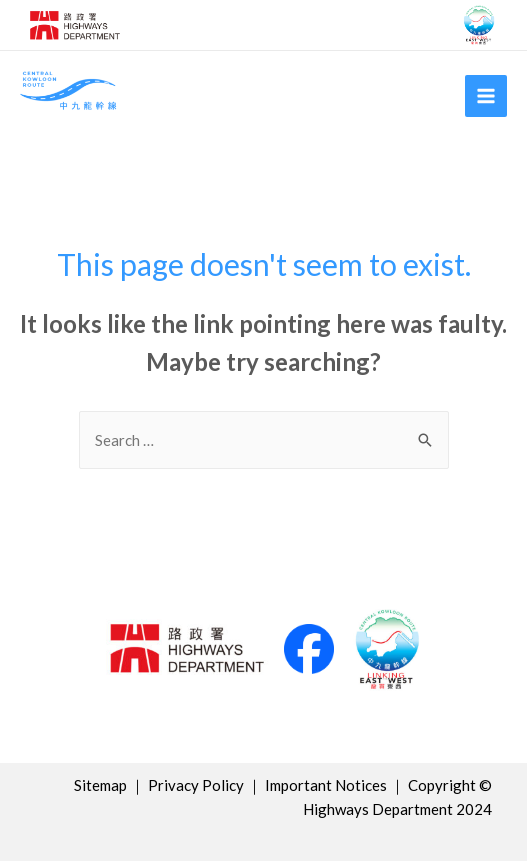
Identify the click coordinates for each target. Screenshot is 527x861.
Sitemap (100, 785)
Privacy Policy (196, 785)
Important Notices (326, 785)
